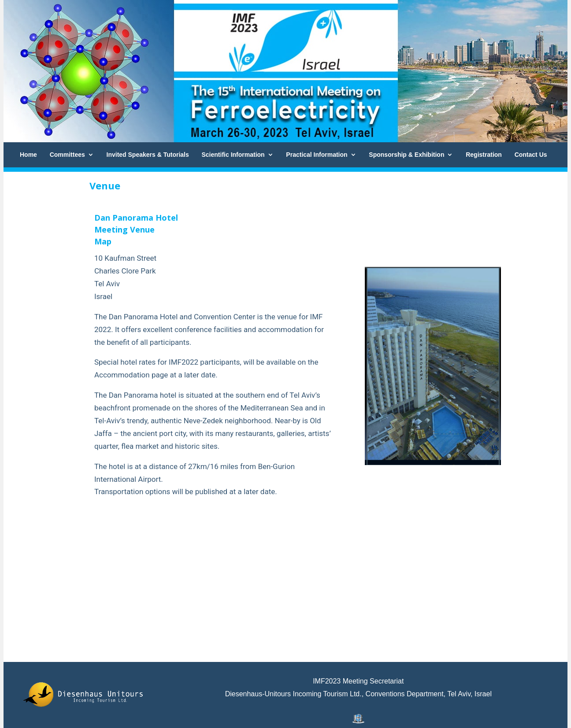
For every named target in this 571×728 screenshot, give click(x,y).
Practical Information (317, 155)
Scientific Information (233, 155)
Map (103, 241)
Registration (484, 155)
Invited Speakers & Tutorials (148, 155)
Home (28, 155)
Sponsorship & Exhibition (406, 155)
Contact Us (531, 155)
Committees (67, 155)
